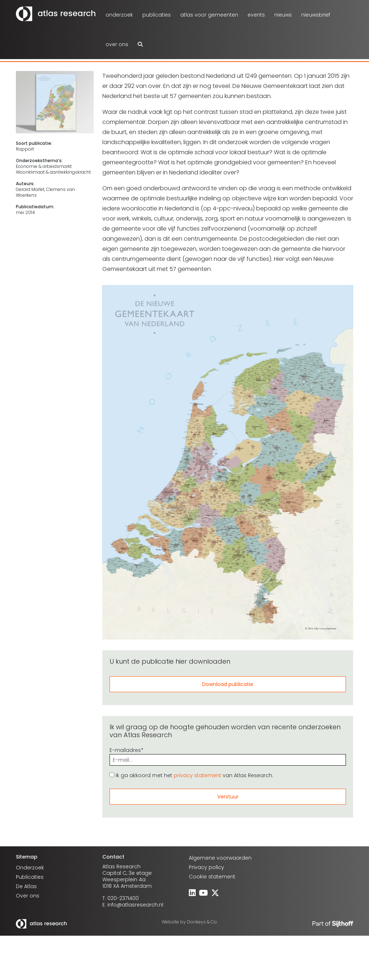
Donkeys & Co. (202, 922)
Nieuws (283, 15)
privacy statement (197, 775)
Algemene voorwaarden (220, 858)
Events (256, 15)
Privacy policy (206, 867)
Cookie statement (212, 877)
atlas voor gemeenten (209, 15)
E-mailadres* (228, 755)
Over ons (117, 44)
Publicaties (157, 15)
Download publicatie (228, 684)
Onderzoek (119, 15)
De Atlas (26, 886)
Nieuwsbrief (316, 15)
